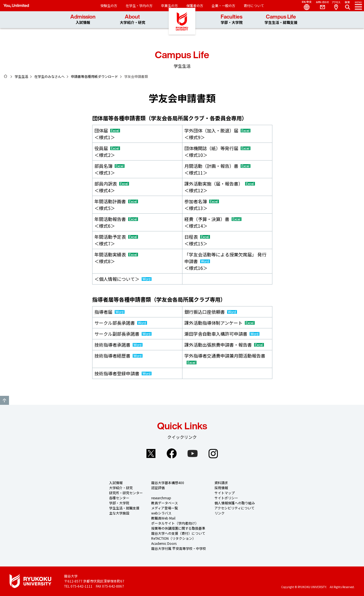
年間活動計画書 (110, 201)
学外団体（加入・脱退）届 (211, 130)
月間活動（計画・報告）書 (211, 166)
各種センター (119, 498)
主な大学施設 (119, 513)
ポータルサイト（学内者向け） (175, 523)
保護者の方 (195, 5)
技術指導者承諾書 (112, 345)
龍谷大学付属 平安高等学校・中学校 (179, 548)
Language (304, 6)
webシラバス (161, 513)
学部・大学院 (119, 503)
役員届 (101, 148)
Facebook (172, 453)
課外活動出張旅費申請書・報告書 (218, 345)
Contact (320, 6)
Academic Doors (164, 543)
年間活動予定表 (110, 237)
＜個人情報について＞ (117, 279)
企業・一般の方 (223, 5)
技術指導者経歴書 (112, 356)
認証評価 (158, 488)
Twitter (151, 453)
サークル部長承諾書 (115, 323)
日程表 (191, 237)
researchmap (161, 498)
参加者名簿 (196, 201)
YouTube (193, 453)
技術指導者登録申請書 (117, 373)
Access (336, 6)
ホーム (6, 76)
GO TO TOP (4, 400)
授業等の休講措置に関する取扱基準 (178, 528)
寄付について (254, 5)
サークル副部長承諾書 (117, 334)
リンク (220, 513)
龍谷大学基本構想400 (168, 483)
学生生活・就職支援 (124, 508)
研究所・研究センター (126, 493)
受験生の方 (109, 5)
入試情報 (116, 483)
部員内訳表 (106, 184)
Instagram (213, 453)
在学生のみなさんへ (49, 76)
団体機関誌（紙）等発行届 (211, 148)
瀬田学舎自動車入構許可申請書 (216, 334)
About (133, 20)
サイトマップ (225, 493)
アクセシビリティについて (234, 508)
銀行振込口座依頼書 (205, 312)
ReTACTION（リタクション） (173, 538)
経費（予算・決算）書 (207, 219)
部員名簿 (103, 166)
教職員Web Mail (163, 518)
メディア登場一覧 (165, 508)
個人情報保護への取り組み (235, 503)
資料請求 (221, 483)
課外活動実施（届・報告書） (214, 184)
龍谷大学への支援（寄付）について (178, 533)
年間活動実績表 (110, 254)
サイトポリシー (226, 498)
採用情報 (221, 488)
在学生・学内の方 (139, 5)
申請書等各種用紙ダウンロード (94, 76)
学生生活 (21, 76)
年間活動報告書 (110, 219)
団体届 (101, 130)
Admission (83, 20)
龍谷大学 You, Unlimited (182, 28)
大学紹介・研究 (121, 488)
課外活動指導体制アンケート (213, 323)
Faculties (232, 20)
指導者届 (103, 312)
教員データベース (165, 503)
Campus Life (281, 20)
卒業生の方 (169, 5)
